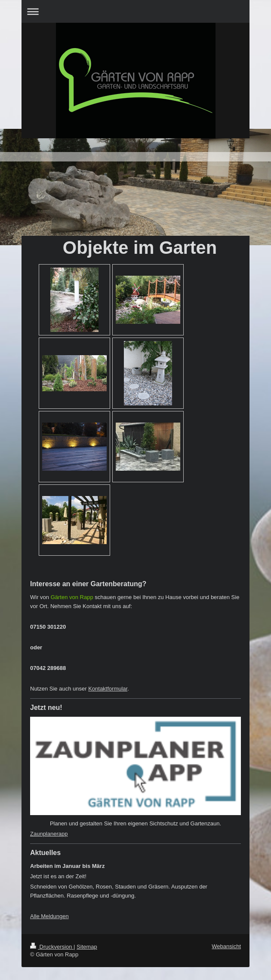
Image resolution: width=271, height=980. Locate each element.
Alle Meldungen (49, 916)
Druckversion (52, 947)
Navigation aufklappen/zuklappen (135, 11)
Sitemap (87, 947)
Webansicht (226, 946)
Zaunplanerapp (49, 834)
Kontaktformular (108, 689)
